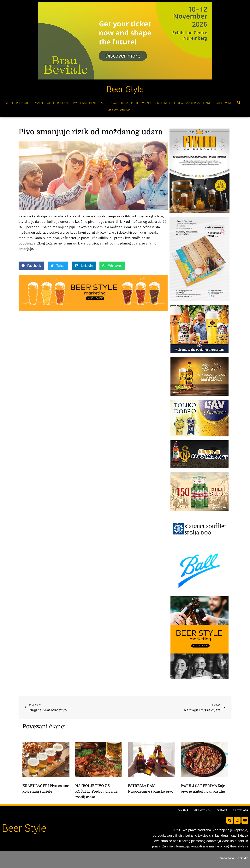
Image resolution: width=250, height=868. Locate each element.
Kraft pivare (223, 103)
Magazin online (119, 110)
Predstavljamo (142, 103)
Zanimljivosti (44, 103)
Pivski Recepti (165, 103)
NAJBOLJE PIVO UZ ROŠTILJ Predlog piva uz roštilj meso (96, 791)
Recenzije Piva (67, 103)
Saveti (103, 103)
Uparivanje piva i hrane (194, 103)
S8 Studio (242, 858)
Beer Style (125, 89)
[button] (239, 102)
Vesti (9, 103)
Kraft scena (119, 103)
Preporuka (24, 103)
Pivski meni (88, 103)
